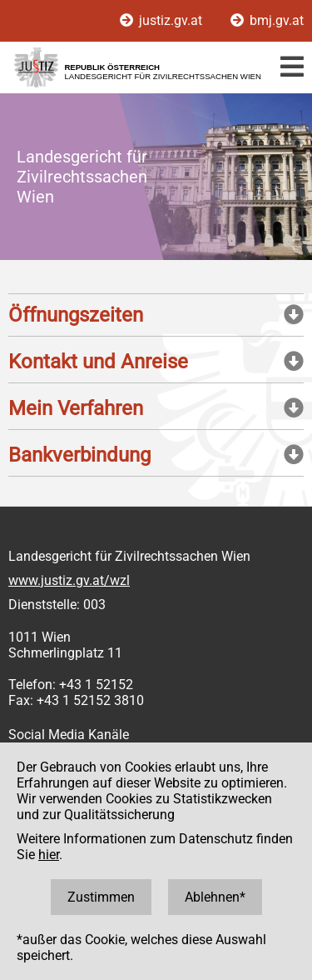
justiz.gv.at (163, 20)
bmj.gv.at (267, 20)
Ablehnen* (215, 897)
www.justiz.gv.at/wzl (69, 580)
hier (49, 855)
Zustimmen (101, 897)
